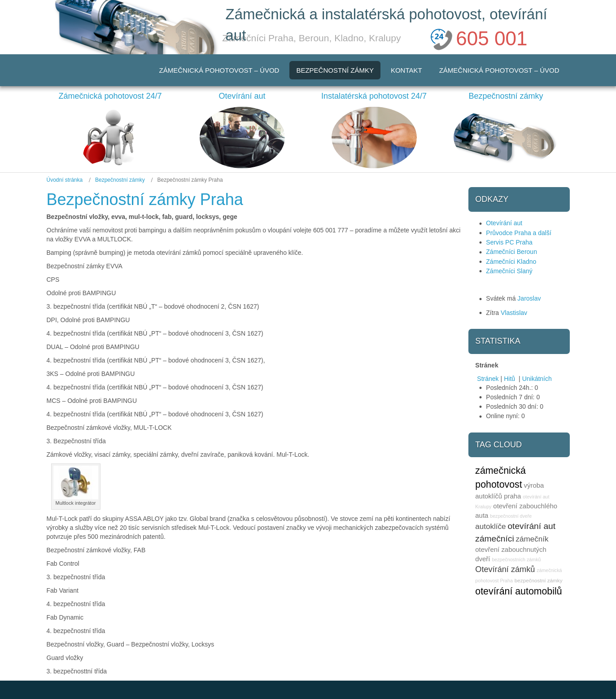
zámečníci (494, 539)
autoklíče (490, 526)
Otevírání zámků (505, 569)
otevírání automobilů (518, 591)
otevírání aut (531, 526)
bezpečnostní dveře (511, 516)
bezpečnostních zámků (516, 559)
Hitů (510, 379)
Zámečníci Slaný (509, 271)
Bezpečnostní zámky (506, 96)
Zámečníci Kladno (511, 262)
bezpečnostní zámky (539, 580)
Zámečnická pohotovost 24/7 (110, 96)
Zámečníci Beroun (511, 252)
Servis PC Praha (509, 242)
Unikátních (537, 379)
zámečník (532, 539)
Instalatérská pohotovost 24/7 (374, 96)
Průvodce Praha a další (519, 233)
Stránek (488, 379)
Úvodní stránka (65, 180)
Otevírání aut (242, 96)
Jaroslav (529, 298)
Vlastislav (514, 313)
